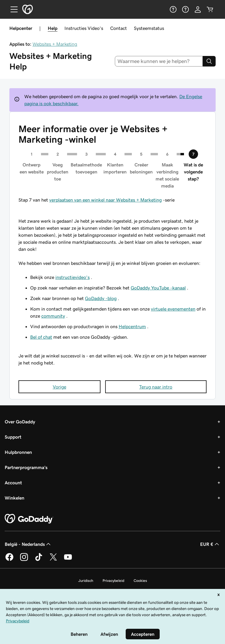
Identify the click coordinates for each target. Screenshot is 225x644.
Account (13, 483)
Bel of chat (41, 337)
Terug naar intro (156, 387)
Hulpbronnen (18, 452)
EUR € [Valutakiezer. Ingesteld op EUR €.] (210, 544)
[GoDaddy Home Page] (29, 519)
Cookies (140, 581)
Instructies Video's (84, 28)
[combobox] (159, 61)
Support (13, 437)
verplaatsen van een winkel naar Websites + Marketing (105, 200)
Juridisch (86, 581)
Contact (119, 28)
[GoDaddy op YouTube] (68, 560)
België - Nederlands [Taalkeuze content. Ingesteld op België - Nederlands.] (28, 544)
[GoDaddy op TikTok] (39, 560)
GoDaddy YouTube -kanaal (158, 288)
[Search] (209, 61)
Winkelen (15, 498)
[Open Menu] (12, 9)
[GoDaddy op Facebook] (9, 560)
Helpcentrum (132, 326)
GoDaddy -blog (101, 298)
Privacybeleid (113, 581)
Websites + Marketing (55, 44)
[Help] (173, 9)
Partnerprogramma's (26, 467)
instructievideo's (73, 277)
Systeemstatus (149, 28)
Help (53, 28)
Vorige (59, 387)
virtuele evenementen (173, 309)
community (53, 316)
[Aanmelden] (198, 9)
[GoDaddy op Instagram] (24, 560)
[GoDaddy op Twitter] (53, 560)
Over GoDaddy (20, 422)
